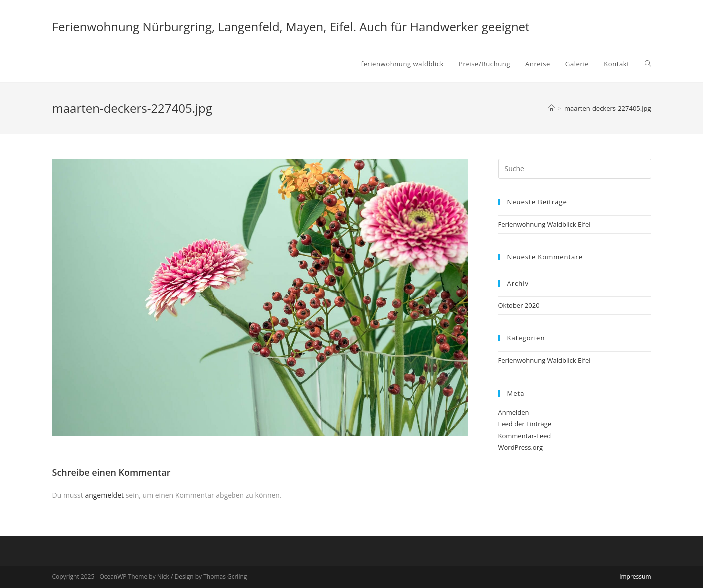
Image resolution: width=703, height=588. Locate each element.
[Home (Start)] (552, 108)
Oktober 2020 (519, 305)
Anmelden (514, 412)
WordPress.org (521, 447)
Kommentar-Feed (525, 436)
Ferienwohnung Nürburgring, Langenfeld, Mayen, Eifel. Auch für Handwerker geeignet (291, 27)
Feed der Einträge (525, 424)
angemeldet (104, 495)
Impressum (635, 576)
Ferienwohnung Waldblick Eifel (545, 224)
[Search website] (648, 64)
